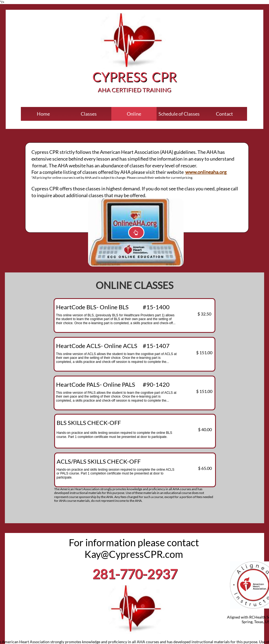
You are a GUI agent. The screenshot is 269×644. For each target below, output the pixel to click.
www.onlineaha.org (206, 172)
